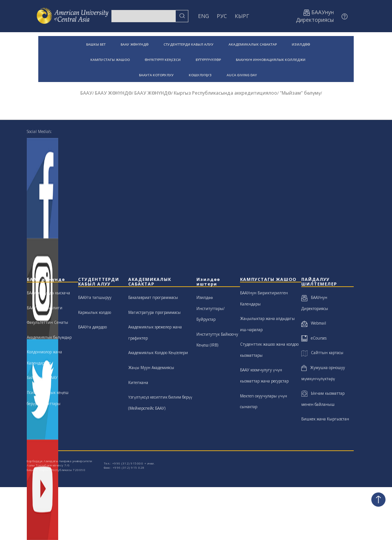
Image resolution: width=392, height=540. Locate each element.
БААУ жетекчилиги (45, 308)
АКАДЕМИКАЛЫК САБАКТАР (253, 44)
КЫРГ (242, 16)
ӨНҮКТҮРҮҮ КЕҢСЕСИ (163, 60)
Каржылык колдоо (95, 312)
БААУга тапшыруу (95, 297)
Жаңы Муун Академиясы (151, 368)
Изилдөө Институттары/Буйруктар (211, 308)
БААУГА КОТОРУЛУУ (156, 75)
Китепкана (138, 382)
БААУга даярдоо (92, 327)
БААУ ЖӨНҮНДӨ (135, 44)
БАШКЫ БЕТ (96, 44)
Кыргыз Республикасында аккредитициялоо (225, 93)
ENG (203, 16)
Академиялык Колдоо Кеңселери (158, 353)
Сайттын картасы (322, 353)
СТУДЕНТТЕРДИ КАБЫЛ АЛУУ (189, 44)
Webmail (314, 323)
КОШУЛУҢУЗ (200, 75)
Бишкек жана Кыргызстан (325, 419)
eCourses (314, 338)
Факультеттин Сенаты (47, 322)
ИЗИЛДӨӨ (301, 44)
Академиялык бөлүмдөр (49, 337)
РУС (222, 16)
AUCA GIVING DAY (242, 75)
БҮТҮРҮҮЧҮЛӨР (208, 60)
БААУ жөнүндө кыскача (48, 293)
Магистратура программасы (154, 312)
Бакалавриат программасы (153, 297)
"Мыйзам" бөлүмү (300, 93)
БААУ (86, 93)
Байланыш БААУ (42, 378)
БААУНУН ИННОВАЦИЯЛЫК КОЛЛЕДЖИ (271, 60)
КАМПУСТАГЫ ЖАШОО (110, 60)
